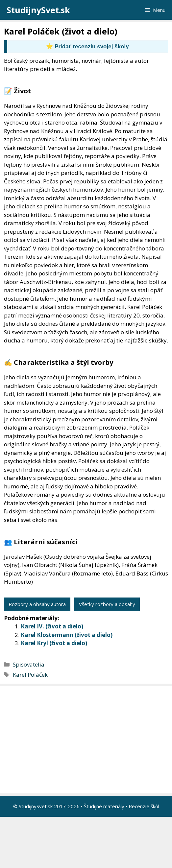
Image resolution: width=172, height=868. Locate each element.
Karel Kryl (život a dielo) (54, 643)
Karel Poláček (30, 675)
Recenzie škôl (144, 806)
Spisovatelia (29, 664)
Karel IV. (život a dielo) (52, 626)
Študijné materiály (104, 806)
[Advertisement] (88, 740)
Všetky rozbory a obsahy (107, 604)
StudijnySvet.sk (38, 10)
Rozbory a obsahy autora (37, 604)
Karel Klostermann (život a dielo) (67, 635)
